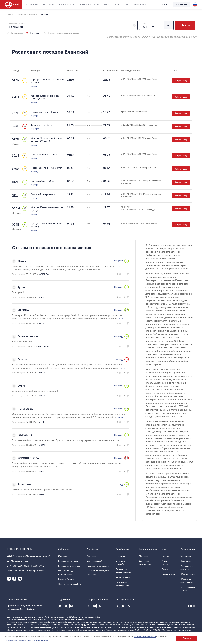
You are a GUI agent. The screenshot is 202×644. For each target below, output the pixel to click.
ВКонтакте (9, 579)
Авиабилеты (66, 4)
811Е (15, 195)
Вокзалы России (66, 579)
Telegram (20, 579)
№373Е (42, 297)
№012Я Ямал (45, 274)
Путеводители (169, 574)
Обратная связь (188, 574)
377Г (15, 113)
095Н (16, 80)
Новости (166, 556)
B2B (127, 4)
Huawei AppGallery (66, 606)
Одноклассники (14, 579)
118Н (15, 97)
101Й (15, 156)
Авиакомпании (123, 577)
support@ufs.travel (35, 571)
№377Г (42, 373)
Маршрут (35, 86)
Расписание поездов (68, 561)
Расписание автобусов (98, 566)
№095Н (42, 445)
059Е (15, 225)
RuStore (71, 606)
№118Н (42, 323)
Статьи (165, 569)
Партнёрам (186, 561)
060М (16, 208)
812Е (15, 182)
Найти (185, 25)
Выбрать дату (181, 81)
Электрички (84, 4)
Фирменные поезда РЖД (70, 584)
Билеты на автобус (96, 561)
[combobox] (72, 25)
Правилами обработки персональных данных (26, 640)
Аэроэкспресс (103, 4)
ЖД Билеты (32, 4)
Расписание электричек (70, 566)
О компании (139, 4)
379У (15, 169)
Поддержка (182, 4)
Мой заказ (63, 556)
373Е (15, 126)
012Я (15, 139)
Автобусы (49, 4)
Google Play (60, 606)
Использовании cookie (145, 637)
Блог (117, 4)
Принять (187, 638)
